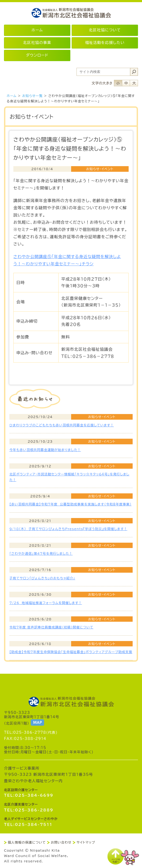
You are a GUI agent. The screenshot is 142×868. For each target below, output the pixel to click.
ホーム (12, 96)
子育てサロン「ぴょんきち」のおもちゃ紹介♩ (42, 578)
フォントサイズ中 (126, 83)
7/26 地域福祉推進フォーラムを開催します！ (46, 603)
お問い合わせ (61, 842)
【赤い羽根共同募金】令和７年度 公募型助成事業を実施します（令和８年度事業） (70, 504)
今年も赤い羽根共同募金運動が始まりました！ (45, 450)
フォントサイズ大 (134, 83)
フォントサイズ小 (118, 83)
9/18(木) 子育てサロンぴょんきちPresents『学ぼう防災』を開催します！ (68, 529)
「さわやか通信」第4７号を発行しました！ (41, 553)
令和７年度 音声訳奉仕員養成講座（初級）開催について (51, 627)
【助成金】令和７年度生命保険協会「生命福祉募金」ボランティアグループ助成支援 (71, 652)
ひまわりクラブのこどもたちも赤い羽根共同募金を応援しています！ (62, 425)
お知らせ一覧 (32, 96)
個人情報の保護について (27, 842)
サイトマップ (86, 842)
